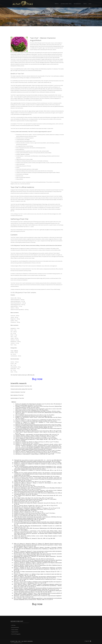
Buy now (37, 604)
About (57, 4)
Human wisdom (15, 630)
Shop (85, 4)
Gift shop (13, 625)
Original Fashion (15, 632)
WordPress (20, 643)
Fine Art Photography (16, 634)
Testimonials (77, 4)
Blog (90, 4)
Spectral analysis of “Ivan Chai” (17, 398)
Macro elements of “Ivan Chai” (17, 395)
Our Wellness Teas (66, 4)
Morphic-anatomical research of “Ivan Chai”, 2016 (21, 386)
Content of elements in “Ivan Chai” (18, 392)
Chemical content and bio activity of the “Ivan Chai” (21, 389)
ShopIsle (12, 643)
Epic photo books (15, 627)
